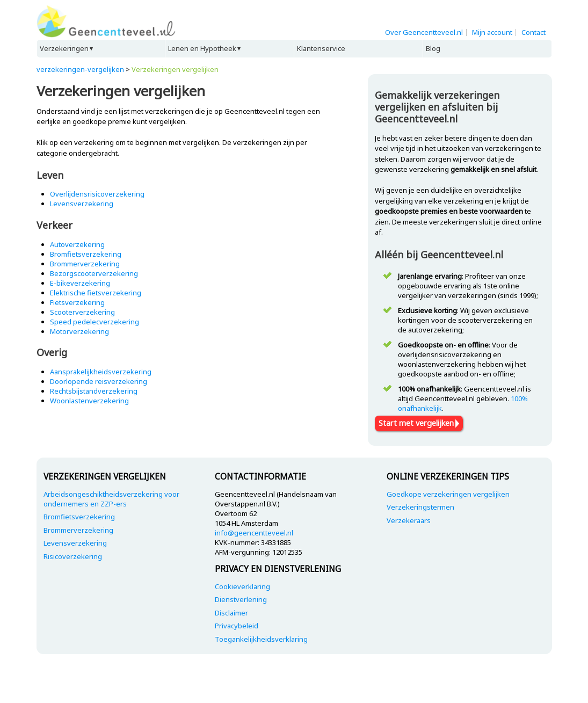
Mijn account (492, 32)
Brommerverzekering (85, 264)
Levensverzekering (82, 204)
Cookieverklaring (242, 586)
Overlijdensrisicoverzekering (97, 194)
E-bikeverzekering (80, 283)
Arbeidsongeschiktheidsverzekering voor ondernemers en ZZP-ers (111, 499)
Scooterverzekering (82, 312)
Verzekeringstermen (420, 507)
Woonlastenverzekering (89, 401)
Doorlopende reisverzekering (99, 381)
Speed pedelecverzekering (95, 322)
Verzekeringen (64, 48)
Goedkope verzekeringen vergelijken (448, 494)
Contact (533, 32)
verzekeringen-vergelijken (80, 69)
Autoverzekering (77, 244)
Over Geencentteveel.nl (424, 32)
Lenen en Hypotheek (202, 48)
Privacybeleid (237, 626)
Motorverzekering (79, 331)
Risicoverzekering (73, 556)
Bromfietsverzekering (86, 254)
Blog (433, 48)
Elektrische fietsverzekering (96, 293)
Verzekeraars (409, 520)
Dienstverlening (241, 599)
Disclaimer (231, 613)
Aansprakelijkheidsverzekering (101, 372)
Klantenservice (321, 48)
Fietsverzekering (77, 302)
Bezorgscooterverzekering (94, 273)
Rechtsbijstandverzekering (94, 391)
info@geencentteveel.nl (254, 533)
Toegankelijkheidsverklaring (261, 639)
